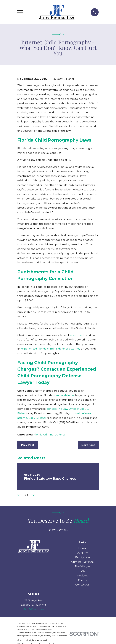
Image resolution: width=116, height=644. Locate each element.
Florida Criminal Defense (50, 435)
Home (82, 548)
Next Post (88, 445)
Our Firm (82, 553)
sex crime (76, 335)
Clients (83, 580)
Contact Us (82, 585)
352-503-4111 (58, 529)
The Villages (82, 566)
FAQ (82, 571)
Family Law (83, 557)
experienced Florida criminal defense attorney (51, 349)
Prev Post (28, 445)
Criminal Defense (82, 562)
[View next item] (33, 495)
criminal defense (64, 395)
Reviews (83, 576)
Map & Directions (34, 609)
